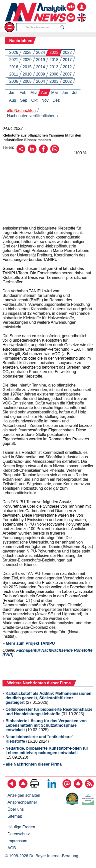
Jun (65, 93)
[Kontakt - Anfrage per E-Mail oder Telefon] (71, 14)
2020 (27, 60)
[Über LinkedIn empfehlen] (32, 152)
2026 (14, 52)
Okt (34, 100)
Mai (54, 93)
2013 (54, 67)
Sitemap (15, 816)
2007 (67, 74)
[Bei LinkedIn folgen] (52, 787)
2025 (27, 52)
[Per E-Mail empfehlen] (21, 152)
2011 (14, 74)
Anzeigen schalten (24, 795)
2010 (27, 74)
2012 (67, 67)
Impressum (17, 841)
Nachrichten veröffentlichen (31, 116)
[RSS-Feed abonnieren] (89, 787)
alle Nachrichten (21, 111)
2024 (40, 52)
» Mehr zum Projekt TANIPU (29, 643)
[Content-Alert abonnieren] (78, 787)
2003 (54, 81)
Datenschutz (19, 834)
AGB (12, 848)
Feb (23, 93)
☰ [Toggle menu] (10, 27)
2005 (27, 81)
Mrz (34, 93)
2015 (27, 67)
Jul (75, 93)
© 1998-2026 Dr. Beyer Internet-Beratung (42, 856)
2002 (67, 81)
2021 (14, 60)
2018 (54, 60)
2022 (67, 52)
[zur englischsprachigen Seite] (82, 14)
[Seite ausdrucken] (34, 787)
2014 (40, 67)
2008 (54, 74)
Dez (56, 100)
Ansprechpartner (22, 802)
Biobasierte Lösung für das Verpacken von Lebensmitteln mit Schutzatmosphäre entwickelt (46, 725)
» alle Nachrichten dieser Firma (32, 764)
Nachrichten (21, 41)
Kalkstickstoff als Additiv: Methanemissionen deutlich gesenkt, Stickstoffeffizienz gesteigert (48, 698)
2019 (40, 60)
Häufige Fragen (21, 827)
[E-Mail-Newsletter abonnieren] (67, 787)
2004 (40, 81)
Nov (45, 100)
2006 (14, 81)
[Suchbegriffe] (38, 27)
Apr (44, 93)
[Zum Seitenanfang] (23, 787)
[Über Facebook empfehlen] (43, 152)
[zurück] (12, 787)
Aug (12, 100)
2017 (67, 60)
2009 (40, 74)
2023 (54, 52)
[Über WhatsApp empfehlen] (55, 152)
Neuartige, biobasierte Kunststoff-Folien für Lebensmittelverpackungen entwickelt (47, 750)
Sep (23, 100)
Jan (12, 93)
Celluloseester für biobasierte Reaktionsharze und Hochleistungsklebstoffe (49, 712)
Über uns (16, 809)
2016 (14, 67)
